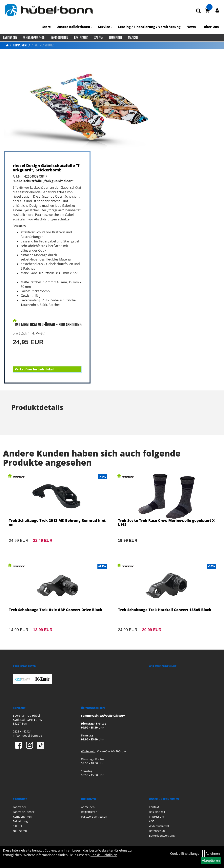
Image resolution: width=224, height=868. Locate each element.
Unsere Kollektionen (74, 27)
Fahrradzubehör (33, 38)
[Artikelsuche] (199, 11)
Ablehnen (213, 854)
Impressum (156, 817)
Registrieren (89, 812)
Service (105, 27)
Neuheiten (115, 38)
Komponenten (59, 38)
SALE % (99, 38)
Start (47, 27)
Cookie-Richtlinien (104, 855)
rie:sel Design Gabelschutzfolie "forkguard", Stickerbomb (46, 168)
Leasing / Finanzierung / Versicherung (150, 27)
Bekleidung (81, 38)
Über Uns (213, 27)
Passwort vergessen (94, 817)
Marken (133, 38)
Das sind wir (157, 812)
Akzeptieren (211, 860)
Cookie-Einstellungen (186, 854)
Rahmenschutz (44, 45)
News (192, 27)
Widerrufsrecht (159, 826)
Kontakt (154, 807)
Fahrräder (10, 38)
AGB (152, 821)
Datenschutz (157, 831)
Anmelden (88, 807)
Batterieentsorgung (162, 836)
